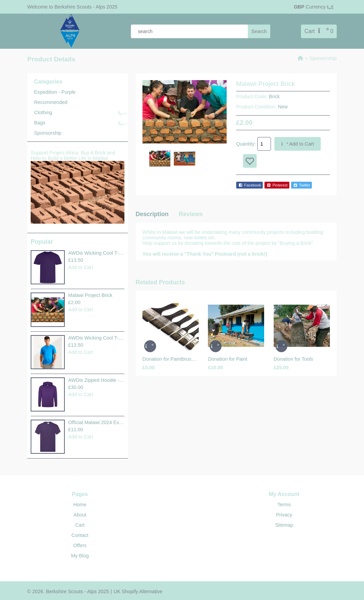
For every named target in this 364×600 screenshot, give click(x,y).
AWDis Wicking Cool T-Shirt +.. (96, 253)
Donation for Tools (293, 359)
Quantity (245, 144)
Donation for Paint (227, 359)
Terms (284, 505)
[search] (259, 31)
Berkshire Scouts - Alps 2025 (85, 7)
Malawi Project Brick (90, 295)
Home (80, 505)
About (80, 515)
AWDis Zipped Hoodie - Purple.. (96, 380)
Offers (80, 545)
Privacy (284, 515)
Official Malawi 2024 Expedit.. (96, 422)
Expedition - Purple (55, 92)
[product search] (201, 31)
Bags (40, 123)
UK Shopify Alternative (138, 591)
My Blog (80, 556)
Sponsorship (323, 58)
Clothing (43, 112)
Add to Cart (81, 267)
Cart (80, 525)
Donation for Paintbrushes (171, 359)
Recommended (51, 102)
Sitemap (284, 525)
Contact (80, 535)
